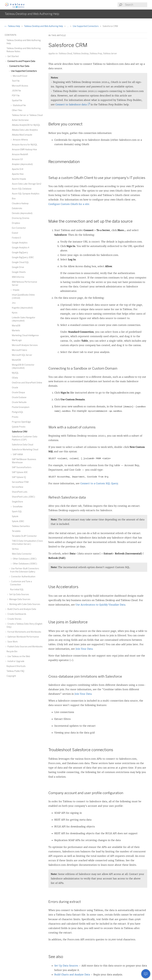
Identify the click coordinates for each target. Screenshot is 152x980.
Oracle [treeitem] (15, 388)
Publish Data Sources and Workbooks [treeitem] (25, 647)
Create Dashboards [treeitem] (16, 614)
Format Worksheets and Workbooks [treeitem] (24, 632)
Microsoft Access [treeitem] (20, 86)
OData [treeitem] (15, 378)
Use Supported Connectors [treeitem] (23, 71)
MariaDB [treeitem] (16, 326)
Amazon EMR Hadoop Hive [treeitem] (24, 150)
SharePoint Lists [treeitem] (20, 492)
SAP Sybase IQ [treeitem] (19, 477)
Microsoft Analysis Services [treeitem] (25, 345)
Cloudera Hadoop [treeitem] (20, 204)
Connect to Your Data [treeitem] (19, 66)
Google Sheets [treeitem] (19, 272)
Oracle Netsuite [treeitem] (19, 402)
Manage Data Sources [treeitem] (19, 599)
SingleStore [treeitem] (17, 502)
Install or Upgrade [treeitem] (15, 661)
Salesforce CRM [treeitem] (20, 432)
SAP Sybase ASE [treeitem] (20, 472)
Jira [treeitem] (14, 303)
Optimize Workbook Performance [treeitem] (23, 637)
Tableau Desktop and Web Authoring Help (44, 26)
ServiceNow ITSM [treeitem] (20, 482)
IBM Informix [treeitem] (18, 277)
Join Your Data (84, 649)
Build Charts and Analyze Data (72, 975)
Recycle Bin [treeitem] (12, 652)
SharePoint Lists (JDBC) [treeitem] (23, 497)
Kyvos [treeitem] (15, 313)
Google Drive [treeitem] (18, 267)
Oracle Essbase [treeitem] (19, 397)
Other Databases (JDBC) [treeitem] (24, 559)
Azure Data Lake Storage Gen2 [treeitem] (27, 184)
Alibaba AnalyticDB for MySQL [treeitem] (26, 125)
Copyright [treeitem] (11, 676)
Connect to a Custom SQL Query (99, 483)
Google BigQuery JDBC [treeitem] (23, 257)
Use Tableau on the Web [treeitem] (18, 656)
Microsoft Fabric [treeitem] (20, 350)
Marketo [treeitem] (16, 331)
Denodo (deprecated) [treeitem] (22, 213)
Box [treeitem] (14, 199)
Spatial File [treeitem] (17, 101)
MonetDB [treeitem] (16, 360)
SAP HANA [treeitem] (17, 454)
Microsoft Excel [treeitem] (20, 76)
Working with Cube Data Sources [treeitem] (24, 604)
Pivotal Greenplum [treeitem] (21, 407)
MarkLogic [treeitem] (17, 340)
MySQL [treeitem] (15, 373)
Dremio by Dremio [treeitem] (21, 218)
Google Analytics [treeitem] (20, 243)
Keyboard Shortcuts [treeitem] (16, 666)
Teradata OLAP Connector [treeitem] (24, 536)
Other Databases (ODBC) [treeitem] (24, 564)
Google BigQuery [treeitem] (20, 253)
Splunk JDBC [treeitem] (18, 521)
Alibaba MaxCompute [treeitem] (22, 135)
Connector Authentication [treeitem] (23, 577)
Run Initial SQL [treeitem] (17, 590)
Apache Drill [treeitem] (18, 169)
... (68, 26)
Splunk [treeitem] (15, 516)
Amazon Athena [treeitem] (20, 140)
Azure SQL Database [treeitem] (22, 189)
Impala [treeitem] (16, 290)
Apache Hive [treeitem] (18, 174)
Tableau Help (13, 26)
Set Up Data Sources (66, 966)
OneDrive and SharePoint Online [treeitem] (27, 383)
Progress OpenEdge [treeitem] (21, 422)
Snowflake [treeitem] (17, 507)
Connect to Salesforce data (72, 104)
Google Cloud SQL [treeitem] (20, 262)
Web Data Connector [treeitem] (22, 554)
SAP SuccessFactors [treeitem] (22, 467)
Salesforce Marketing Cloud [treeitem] (25, 450)
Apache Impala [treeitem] (19, 179)
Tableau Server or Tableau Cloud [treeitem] (27, 115)
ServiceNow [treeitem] (18, 487)
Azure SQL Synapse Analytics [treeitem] (26, 194)
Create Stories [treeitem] (14, 619)
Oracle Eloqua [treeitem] (18, 393)
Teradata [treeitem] (16, 531)
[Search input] (136, 5)
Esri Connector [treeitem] (19, 228)
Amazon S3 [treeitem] (17, 159)
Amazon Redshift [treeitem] (20, 154)
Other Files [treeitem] (17, 110)
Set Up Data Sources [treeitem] (19, 594)
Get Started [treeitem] (13, 56)
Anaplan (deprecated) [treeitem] (22, 164)
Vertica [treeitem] (15, 549)
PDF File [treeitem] (16, 96)
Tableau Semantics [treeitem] (21, 526)
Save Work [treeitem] (12, 642)
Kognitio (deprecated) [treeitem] (22, 308)
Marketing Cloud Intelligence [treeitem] (25, 335)
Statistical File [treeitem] (19, 105)
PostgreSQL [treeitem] (18, 412)
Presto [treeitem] (15, 417)
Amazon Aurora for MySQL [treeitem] (25, 145)
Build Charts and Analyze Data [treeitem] (21, 609)
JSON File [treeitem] (16, 91)
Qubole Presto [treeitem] (19, 427)
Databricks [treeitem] (17, 208)
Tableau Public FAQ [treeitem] (15, 671)
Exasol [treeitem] (15, 233)
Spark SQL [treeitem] (17, 512)
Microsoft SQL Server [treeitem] (22, 355)
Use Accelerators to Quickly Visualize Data (100, 605)
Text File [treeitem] (16, 81)
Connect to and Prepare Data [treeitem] (21, 61)
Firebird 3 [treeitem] (16, 238)
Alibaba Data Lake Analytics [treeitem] (25, 130)
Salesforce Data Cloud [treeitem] (22, 445)
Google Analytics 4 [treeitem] (20, 248)
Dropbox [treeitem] (16, 223)
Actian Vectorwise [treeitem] (20, 120)
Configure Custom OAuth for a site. (69, 204)
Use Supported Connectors (86, 26)
